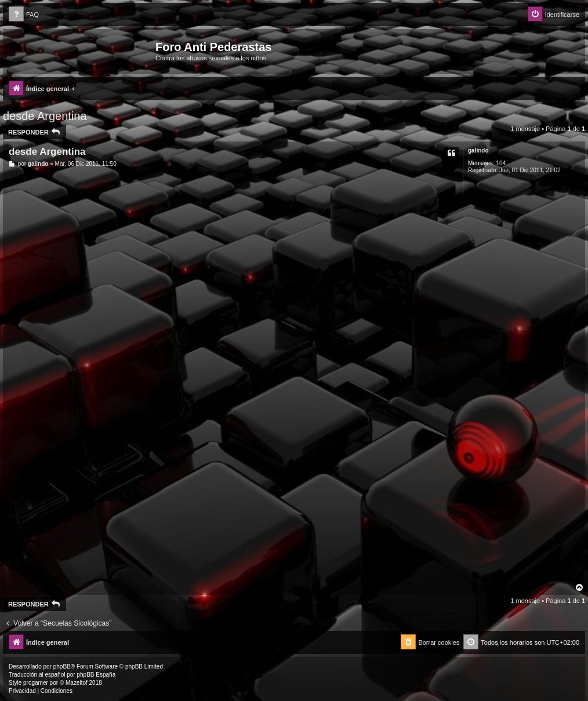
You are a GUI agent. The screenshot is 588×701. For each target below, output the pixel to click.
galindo (478, 150)
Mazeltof (77, 683)
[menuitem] (24, 15)
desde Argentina (45, 116)
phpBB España (96, 675)
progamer (36, 683)
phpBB (62, 667)
